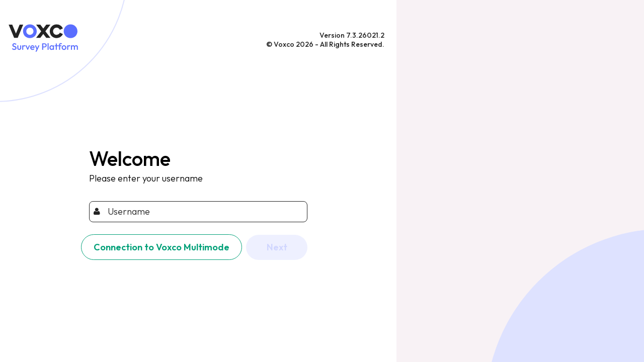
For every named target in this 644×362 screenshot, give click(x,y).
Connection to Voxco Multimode (162, 247)
